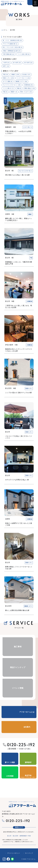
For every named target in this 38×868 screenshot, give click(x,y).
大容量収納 (28, 85)
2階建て (15, 74)
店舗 (19, 88)
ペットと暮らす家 (24, 54)
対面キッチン (8, 78)
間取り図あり (30, 88)
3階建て (14, 92)
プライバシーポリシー (13, 853)
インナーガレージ (23, 78)
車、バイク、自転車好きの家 (12, 40)
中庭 (5, 92)
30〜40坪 (17, 63)
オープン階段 (8, 81)
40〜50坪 (28, 63)
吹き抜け (26, 74)
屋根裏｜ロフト (21, 81)
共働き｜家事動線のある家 (12, 51)
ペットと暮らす (8, 88)
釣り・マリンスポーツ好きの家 (13, 47)
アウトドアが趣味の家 (10, 44)
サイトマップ (29, 853)
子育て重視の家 (9, 54)
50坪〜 (6, 66)
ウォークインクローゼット (12, 85)
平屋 (5, 74)
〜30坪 (6, 63)
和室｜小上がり (26, 92)
